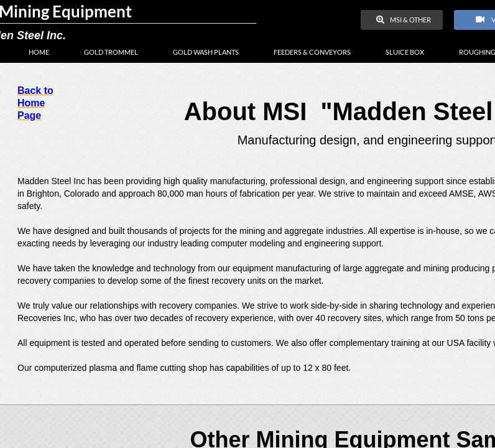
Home (39, 52)
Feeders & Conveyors (312, 52)
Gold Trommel (111, 52)
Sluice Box (405, 52)
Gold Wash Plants (206, 52)
